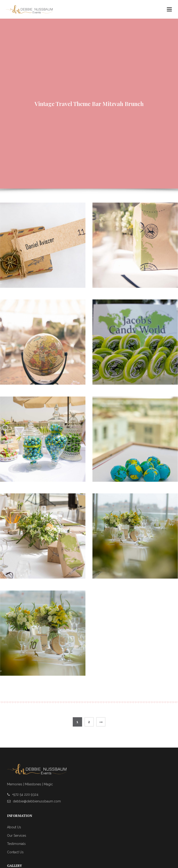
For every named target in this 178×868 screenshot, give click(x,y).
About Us (14, 827)
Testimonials (16, 844)
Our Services (17, 836)
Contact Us (15, 852)
